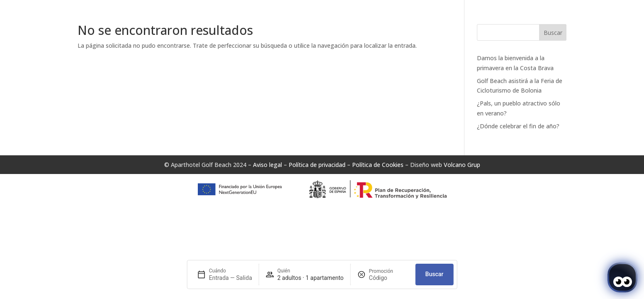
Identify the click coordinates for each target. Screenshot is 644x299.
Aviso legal (267, 165)
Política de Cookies (378, 165)
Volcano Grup (462, 165)
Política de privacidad (317, 165)
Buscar (553, 33)
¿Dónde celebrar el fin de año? (518, 126)
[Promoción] (389, 278)
